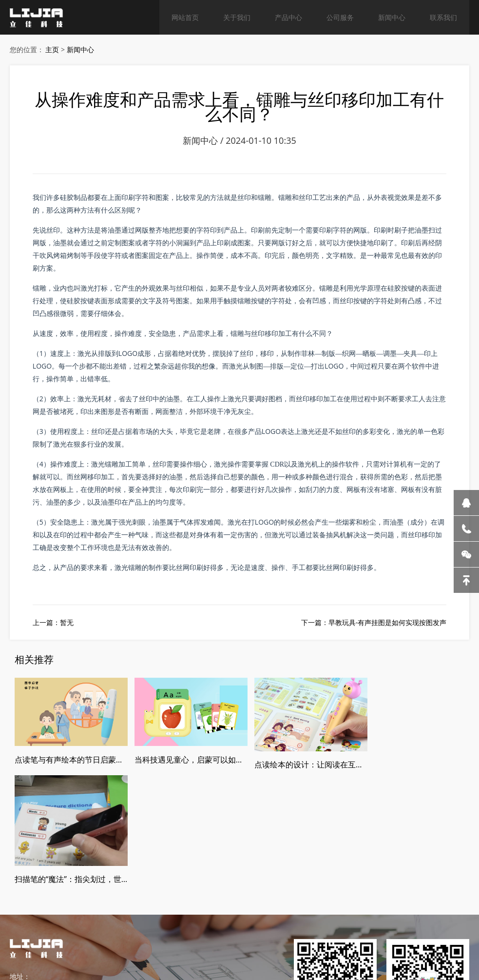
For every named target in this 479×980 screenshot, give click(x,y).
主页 (52, 50)
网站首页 (185, 17)
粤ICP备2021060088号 (231, 942)
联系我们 (443, 17)
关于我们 (237, 17)
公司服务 (340, 17)
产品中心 (288, 17)
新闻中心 (392, 17)
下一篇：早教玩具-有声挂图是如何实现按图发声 (374, 624)
